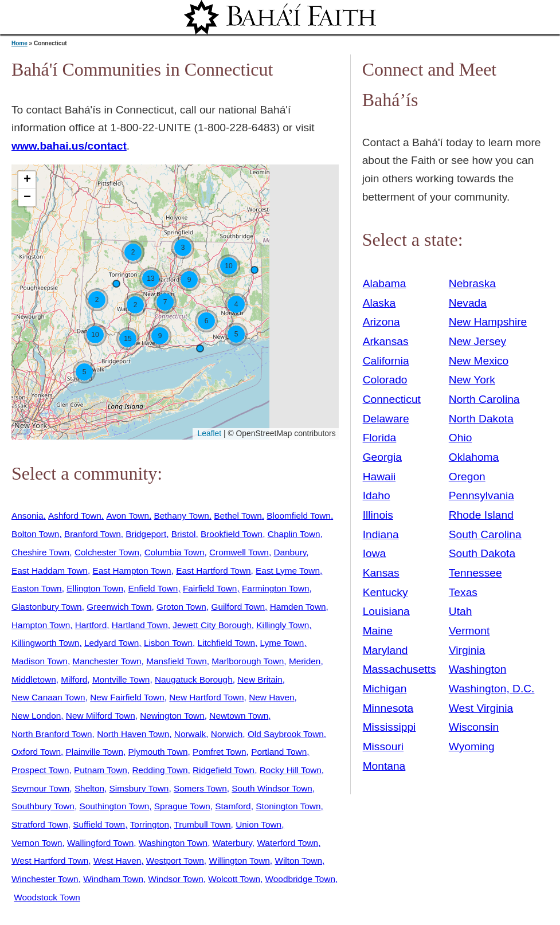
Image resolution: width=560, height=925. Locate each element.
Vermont (469, 631)
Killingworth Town (45, 643)
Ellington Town (95, 588)
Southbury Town (43, 806)
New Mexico (479, 361)
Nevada (468, 303)
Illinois (378, 515)
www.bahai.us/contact (69, 146)
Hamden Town (298, 607)
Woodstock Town (47, 897)
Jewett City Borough (212, 625)
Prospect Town (40, 770)
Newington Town (172, 716)
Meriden (305, 661)
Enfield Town (153, 588)
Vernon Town (37, 843)
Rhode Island (481, 515)
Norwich (227, 734)
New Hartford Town (206, 697)
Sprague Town (182, 806)
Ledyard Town (111, 643)
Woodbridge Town (300, 879)
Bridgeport (146, 534)
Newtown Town (239, 716)
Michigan (385, 689)
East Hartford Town (213, 571)
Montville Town (121, 679)
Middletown (34, 679)
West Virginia (481, 708)
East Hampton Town (132, 571)
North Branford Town (52, 734)
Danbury (290, 552)
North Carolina (484, 399)
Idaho (377, 495)
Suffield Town (99, 824)
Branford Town (93, 534)
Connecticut (392, 399)
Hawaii (379, 477)
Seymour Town (40, 788)
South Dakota (482, 553)
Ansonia (28, 516)
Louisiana (386, 611)
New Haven (271, 697)
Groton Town (181, 607)
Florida (380, 438)
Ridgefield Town (224, 770)
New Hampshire (488, 322)
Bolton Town (35, 534)
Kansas (381, 573)
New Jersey (477, 341)
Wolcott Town (234, 879)
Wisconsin (474, 727)
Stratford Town (40, 824)
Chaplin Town (294, 534)
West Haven (117, 861)
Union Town (259, 824)
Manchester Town (107, 661)
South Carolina (485, 534)
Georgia (382, 457)
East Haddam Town (50, 571)
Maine (378, 631)
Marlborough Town (248, 661)
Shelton (89, 788)
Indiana (381, 534)
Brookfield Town (232, 534)
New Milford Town (101, 716)
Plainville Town (95, 752)
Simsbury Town (139, 788)
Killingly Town (283, 625)
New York (472, 380)
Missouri (383, 746)
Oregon (467, 477)
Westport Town (175, 861)
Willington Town (239, 861)
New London (36, 716)
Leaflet (208, 433)
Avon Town (128, 516)
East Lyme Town (288, 571)
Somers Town (200, 788)
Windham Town (113, 879)
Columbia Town (175, 552)
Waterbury (232, 843)
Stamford (233, 806)
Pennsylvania (481, 495)
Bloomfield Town (299, 516)
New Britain (260, 679)
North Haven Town (133, 734)
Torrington (150, 824)
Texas (463, 592)
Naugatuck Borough (194, 679)
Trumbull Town (203, 824)
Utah (461, 611)
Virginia (467, 650)
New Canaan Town (48, 697)
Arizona (381, 322)
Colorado (385, 380)
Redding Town (160, 770)
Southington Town (114, 806)
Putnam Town (101, 770)
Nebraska (472, 283)
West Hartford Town (50, 861)
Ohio (461, 438)
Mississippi (389, 727)
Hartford (91, 625)
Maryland (385, 650)
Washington (478, 669)
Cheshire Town (40, 552)
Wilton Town (298, 861)
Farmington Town (276, 588)
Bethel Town (238, 516)
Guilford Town (238, 607)
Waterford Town (287, 843)
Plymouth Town (158, 752)
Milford (74, 679)
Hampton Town (41, 625)
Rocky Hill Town (291, 770)
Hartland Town (140, 625)
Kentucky (385, 592)
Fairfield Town (210, 588)
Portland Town (279, 752)
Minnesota (388, 708)
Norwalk (190, 734)
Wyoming (472, 746)
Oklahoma (474, 457)
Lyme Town (282, 643)
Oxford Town (36, 752)
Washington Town (173, 843)
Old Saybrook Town (286, 734)
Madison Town (40, 661)
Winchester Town (45, 879)
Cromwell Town (239, 552)
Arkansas (386, 341)
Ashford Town (75, 516)
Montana (384, 766)
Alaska (379, 303)
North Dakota (481, 419)
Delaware (386, 419)
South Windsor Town (272, 788)
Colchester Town (107, 552)
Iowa (375, 553)
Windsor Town (176, 879)
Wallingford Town (100, 843)
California (386, 361)
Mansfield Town (177, 661)
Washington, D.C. (492, 689)
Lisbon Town (168, 643)
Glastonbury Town (47, 607)
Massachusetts (400, 669)
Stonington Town (288, 806)
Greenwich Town (119, 607)
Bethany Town (182, 516)
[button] (254, 270)
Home (19, 43)
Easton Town (37, 588)
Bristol (184, 534)
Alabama (385, 283)
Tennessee (475, 573)
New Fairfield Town (127, 697)
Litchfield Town (226, 643)
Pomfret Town (220, 752)
